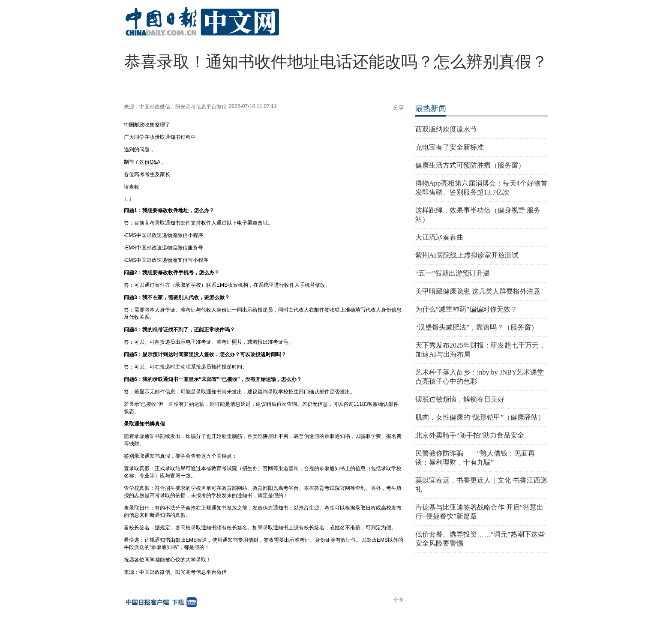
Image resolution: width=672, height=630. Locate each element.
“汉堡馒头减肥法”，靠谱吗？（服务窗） (477, 327)
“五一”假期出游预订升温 (453, 273)
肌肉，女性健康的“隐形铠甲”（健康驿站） (480, 417)
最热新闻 (431, 108)
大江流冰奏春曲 (439, 237)
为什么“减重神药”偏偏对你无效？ (466, 309)
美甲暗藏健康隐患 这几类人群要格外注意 (478, 291)
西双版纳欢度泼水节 (446, 129)
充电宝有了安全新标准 (450, 147)
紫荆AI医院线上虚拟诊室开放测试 (467, 255)
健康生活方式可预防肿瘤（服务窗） (470, 165)
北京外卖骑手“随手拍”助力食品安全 (470, 435)
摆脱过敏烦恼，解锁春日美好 (460, 399)
